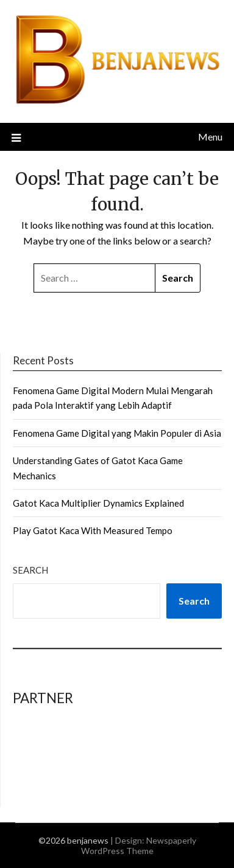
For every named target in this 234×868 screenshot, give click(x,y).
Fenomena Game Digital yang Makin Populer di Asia (117, 433)
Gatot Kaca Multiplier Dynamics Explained (98, 503)
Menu (210, 137)
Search (30, 570)
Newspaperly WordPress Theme (139, 845)
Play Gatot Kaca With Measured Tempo (93, 530)
